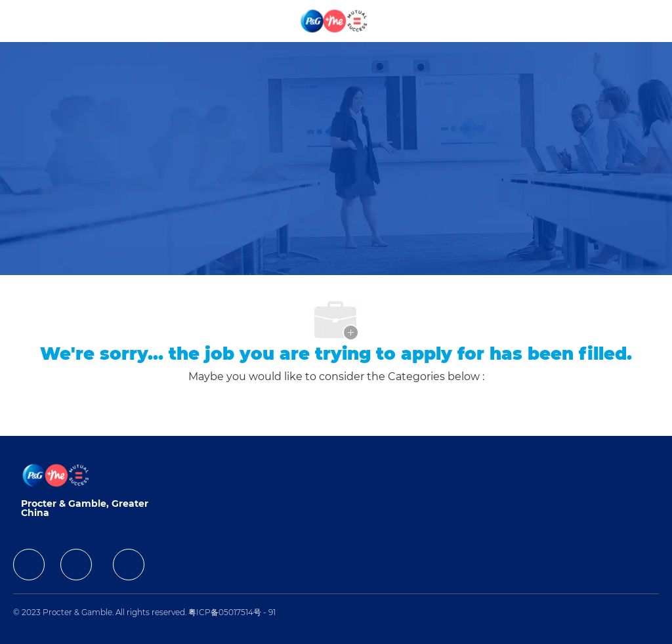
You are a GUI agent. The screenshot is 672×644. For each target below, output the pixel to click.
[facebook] (29, 565)
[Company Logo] (335, 20)
